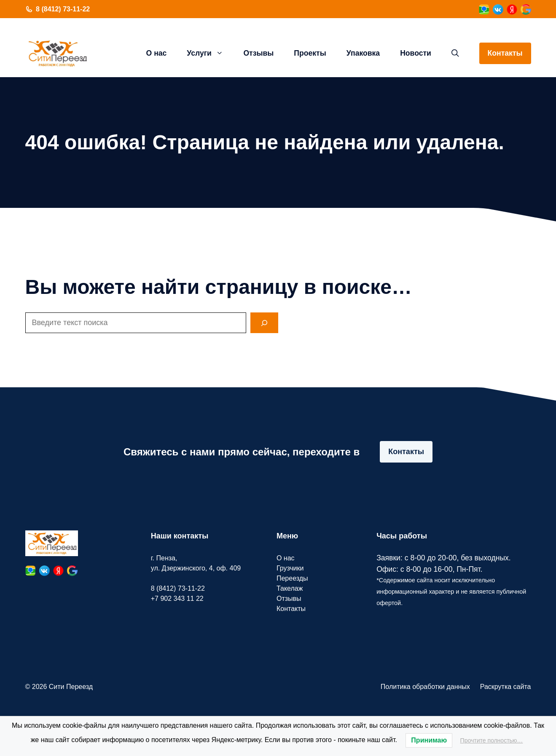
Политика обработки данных (425, 687)
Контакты (505, 53)
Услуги (210, 53)
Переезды (292, 578)
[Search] (264, 323)
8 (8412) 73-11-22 (63, 9)
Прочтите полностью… (492, 740)
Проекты (310, 53)
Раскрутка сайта (506, 687)
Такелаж (290, 588)
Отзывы (258, 53)
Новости (416, 53)
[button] (455, 53)
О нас (157, 53)
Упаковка (363, 53)
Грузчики (290, 568)
